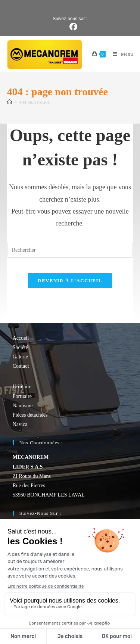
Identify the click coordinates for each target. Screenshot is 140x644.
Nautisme (23, 406)
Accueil (21, 338)
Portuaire (22, 396)
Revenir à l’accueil (70, 281)
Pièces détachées (30, 415)
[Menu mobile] (120, 54)
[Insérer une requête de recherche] (70, 250)
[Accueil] (10, 102)
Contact (21, 366)
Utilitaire (22, 387)
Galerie (20, 357)
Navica (20, 424)
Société (20, 347)
